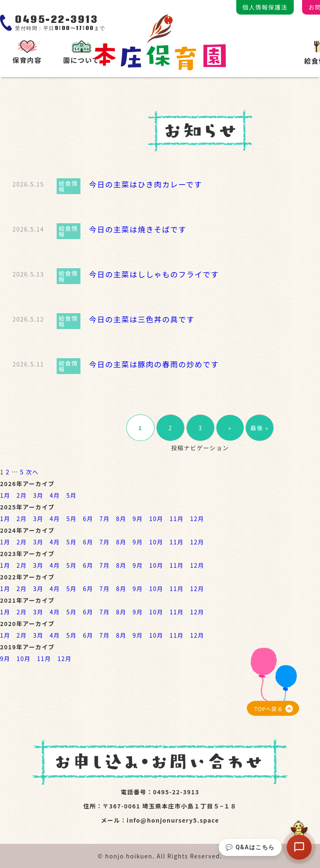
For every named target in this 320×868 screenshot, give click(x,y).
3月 (39, 495)
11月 (177, 519)
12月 (197, 519)
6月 (88, 519)
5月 (71, 495)
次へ (32, 472)
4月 (55, 495)
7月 (105, 519)
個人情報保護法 (265, 7)
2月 (22, 495)
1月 (5, 495)
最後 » (260, 428)
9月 (138, 519)
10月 (156, 519)
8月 (121, 519)
